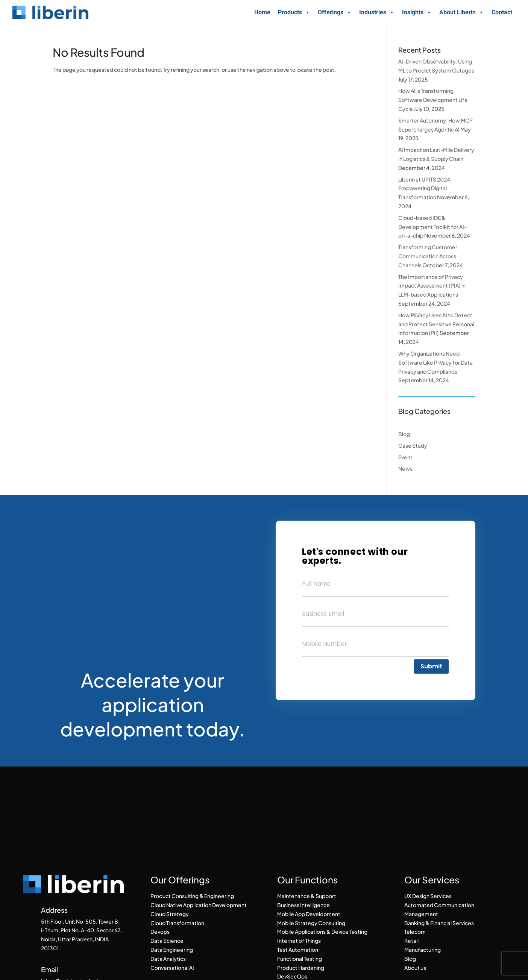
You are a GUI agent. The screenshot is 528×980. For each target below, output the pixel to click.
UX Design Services (428, 896)
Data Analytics (168, 959)
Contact (502, 12)
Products (294, 12)
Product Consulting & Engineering (192, 896)
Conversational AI (172, 968)
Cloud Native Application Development (199, 905)
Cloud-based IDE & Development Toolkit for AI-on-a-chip (432, 227)
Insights (417, 12)
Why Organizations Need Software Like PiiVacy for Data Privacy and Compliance (435, 362)
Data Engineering (172, 950)
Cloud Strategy (170, 914)
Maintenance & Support (307, 896)
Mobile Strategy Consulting (311, 923)
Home (262, 12)
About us (415, 968)
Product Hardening (301, 968)
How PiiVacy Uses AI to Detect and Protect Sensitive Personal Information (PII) (436, 324)
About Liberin (462, 12)
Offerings (335, 12)
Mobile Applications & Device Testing (322, 932)
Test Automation (298, 950)
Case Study (413, 445)
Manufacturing (423, 950)
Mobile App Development (309, 914)
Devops (160, 932)
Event (405, 457)
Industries (377, 12)
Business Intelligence (303, 905)
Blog (404, 434)
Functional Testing (300, 959)
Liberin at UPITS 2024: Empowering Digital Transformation (425, 188)
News (405, 468)
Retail (411, 941)
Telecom (415, 932)
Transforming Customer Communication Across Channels (428, 256)
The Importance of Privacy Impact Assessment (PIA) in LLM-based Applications (432, 286)
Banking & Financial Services (439, 923)
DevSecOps (292, 976)
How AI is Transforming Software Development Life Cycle (433, 100)
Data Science (167, 941)
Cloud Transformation (177, 923)
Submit (431, 666)
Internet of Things (299, 941)
